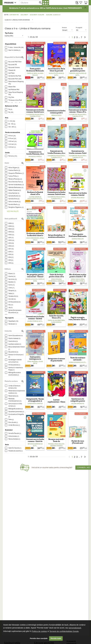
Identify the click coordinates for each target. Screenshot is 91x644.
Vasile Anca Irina (78, 279)
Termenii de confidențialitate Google (64, 631)
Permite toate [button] (56, 638)
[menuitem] (76, 3)
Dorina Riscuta (78, 239)
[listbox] (19, 20)
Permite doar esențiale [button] (39, 638)
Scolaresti (24, 15)
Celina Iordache (78, 403)
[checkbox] (15, 47)
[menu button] (11, 3)
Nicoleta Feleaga (56, 73)
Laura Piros (32, 321)
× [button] (85, 7)
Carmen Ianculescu (77, 73)
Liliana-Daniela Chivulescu (34, 198)
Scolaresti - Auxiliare (37, 15)
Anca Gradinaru (33, 238)
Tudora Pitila (35, 116)
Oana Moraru (33, 362)
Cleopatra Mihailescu (35, 114)
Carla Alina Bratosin (56, 320)
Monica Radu (56, 115)
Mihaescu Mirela (35, 156)
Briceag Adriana (34, 444)
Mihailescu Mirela (78, 281)
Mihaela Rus (53, 444)
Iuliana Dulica (38, 74)
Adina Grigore (75, 362)
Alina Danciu (56, 322)
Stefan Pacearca (78, 198)
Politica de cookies (39, 631)
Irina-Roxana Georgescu (55, 280)
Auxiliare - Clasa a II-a (53, 15)
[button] (31, 3)
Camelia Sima (32, 73)
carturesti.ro (14, 15)
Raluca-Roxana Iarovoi (57, 445)
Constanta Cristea (35, 403)
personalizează (75, 628)
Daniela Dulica (32, 279)
